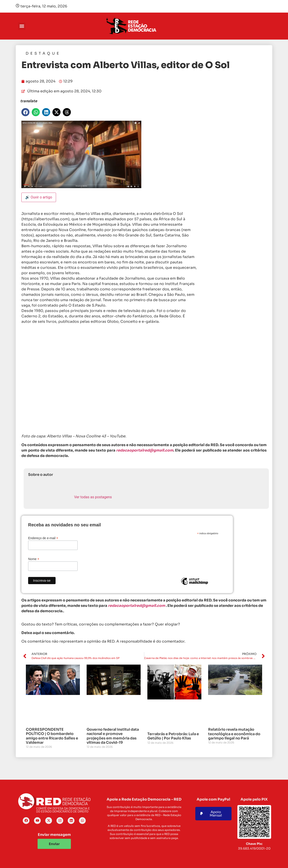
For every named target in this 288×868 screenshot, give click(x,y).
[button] (22, 26)
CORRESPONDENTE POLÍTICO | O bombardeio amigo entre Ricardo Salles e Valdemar (52, 736)
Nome (34, 559)
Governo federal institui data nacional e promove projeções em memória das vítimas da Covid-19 (113, 736)
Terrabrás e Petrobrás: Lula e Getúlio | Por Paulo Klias (173, 736)
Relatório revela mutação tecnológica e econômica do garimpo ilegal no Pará (234, 734)
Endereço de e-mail (43, 538)
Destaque (43, 53)
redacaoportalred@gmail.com (137, 606)
